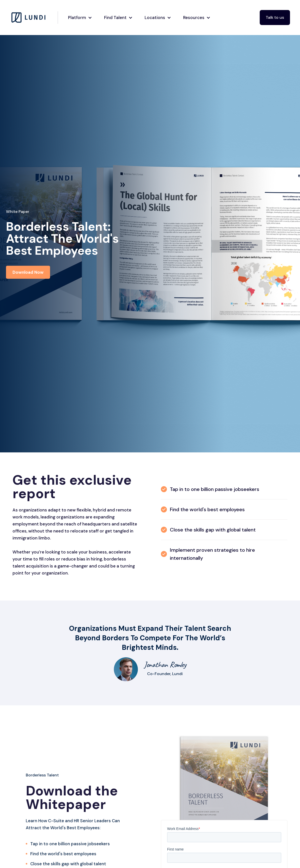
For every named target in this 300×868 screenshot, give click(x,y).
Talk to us (275, 17)
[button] (79, 18)
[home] (34, 17)
